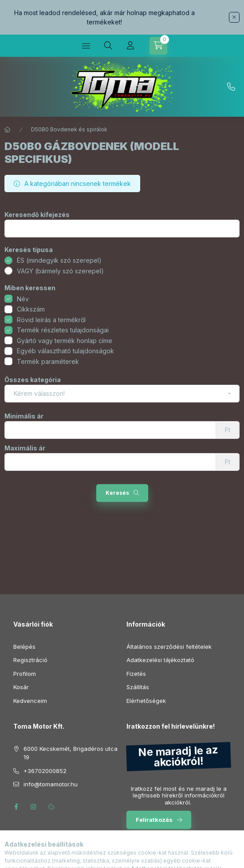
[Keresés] (108, 46)
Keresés (117, 493)
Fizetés (136, 674)
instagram (34, 807)
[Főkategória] (8, 130)
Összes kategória (33, 380)
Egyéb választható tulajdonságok (65, 351)
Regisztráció (30, 660)
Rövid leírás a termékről (51, 320)
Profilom (25, 674)
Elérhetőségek (146, 701)
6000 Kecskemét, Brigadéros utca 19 (71, 753)
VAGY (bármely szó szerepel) (60, 271)
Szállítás (138, 687)
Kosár (21, 687)
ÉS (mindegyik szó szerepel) (59, 260)
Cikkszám (31, 309)
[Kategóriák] (86, 46)
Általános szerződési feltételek (169, 647)
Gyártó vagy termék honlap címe (65, 341)
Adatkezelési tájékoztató (160, 660)
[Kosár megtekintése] (158, 46)
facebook (16, 807)
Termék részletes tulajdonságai (63, 330)
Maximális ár (25, 448)
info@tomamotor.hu (51, 784)
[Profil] (130, 46)
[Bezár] (234, 17)
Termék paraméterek (48, 361)
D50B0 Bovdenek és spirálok (69, 129)
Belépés (24, 647)
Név (23, 299)
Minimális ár (24, 416)
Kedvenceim (30, 701)
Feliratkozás (154, 820)
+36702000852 (231, 87)
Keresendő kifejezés (37, 215)
